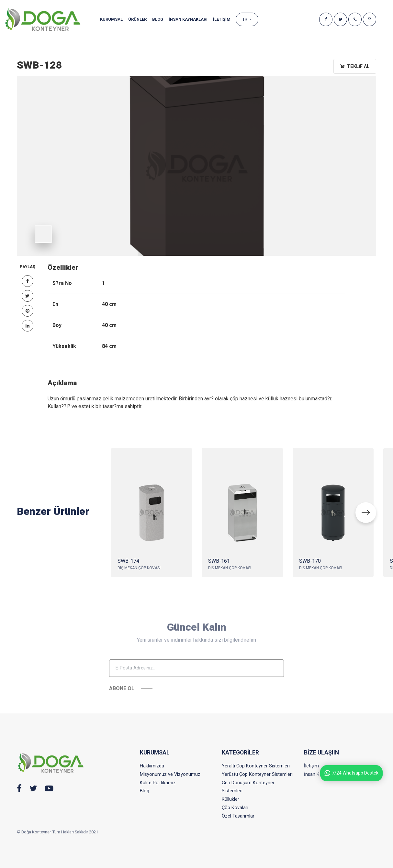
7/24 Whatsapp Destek (351, 773)
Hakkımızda (152, 766)
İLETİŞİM (222, 19)
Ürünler (137, 19)
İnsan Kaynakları (188, 19)
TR (245, 19)
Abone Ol (122, 703)
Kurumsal (111, 19)
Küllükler (230, 799)
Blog (158, 19)
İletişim (311, 766)
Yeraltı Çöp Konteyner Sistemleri (256, 766)
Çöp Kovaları (235, 808)
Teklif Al (355, 66)
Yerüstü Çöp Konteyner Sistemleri (257, 774)
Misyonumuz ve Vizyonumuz (170, 774)
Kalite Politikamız (158, 783)
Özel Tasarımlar (238, 816)
